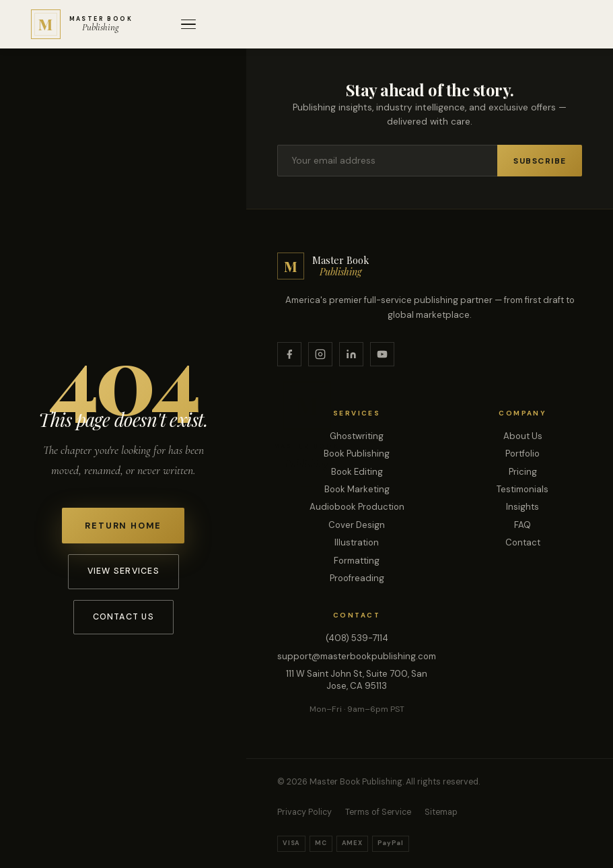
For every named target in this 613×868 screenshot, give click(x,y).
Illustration (357, 542)
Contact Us (123, 617)
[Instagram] (320, 354)
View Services (123, 571)
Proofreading (357, 578)
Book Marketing (357, 489)
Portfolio (522, 454)
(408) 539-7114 (357, 638)
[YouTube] (382, 354)
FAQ (522, 525)
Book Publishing (357, 454)
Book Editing (357, 472)
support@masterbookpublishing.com (357, 656)
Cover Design (357, 525)
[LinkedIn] (351, 354)
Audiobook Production (357, 507)
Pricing (523, 472)
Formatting (357, 561)
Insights (522, 507)
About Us (523, 436)
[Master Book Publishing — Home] (82, 24)
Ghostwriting (357, 436)
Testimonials (522, 489)
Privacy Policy (304, 812)
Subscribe (540, 161)
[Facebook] (289, 354)
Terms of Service (378, 812)
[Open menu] (188, 25)
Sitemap (441, 812)
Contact (523, 542)
